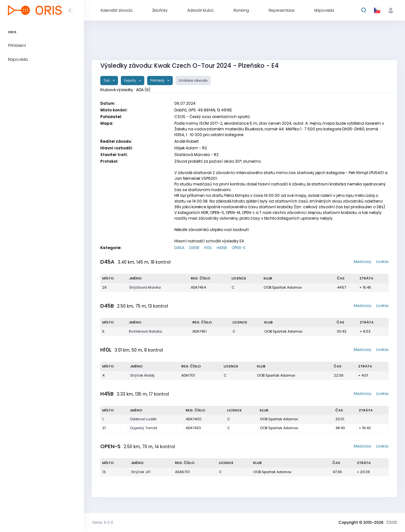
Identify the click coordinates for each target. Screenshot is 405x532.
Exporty (131, 81)
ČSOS (392, 522)
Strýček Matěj (142, 375)
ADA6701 (182, 472)
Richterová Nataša (145, 331)
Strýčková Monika (145, 287)
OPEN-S (239, 248)
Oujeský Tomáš (143, 428)
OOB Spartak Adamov (283, 287)
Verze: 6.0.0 (103, 522)
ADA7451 (199, 331)
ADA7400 (194, 419)
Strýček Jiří (141, 472)
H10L (208, 248)
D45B (194, 248)
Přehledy (158, 81)
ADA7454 (198, 287)
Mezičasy (363, 262)
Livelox (382, 262)
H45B (222, 248)
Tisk (107, 81)
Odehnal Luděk (143, 419)
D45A (179, 248)
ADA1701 (188, 375)
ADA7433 (193, 428)
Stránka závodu (193, 81)
